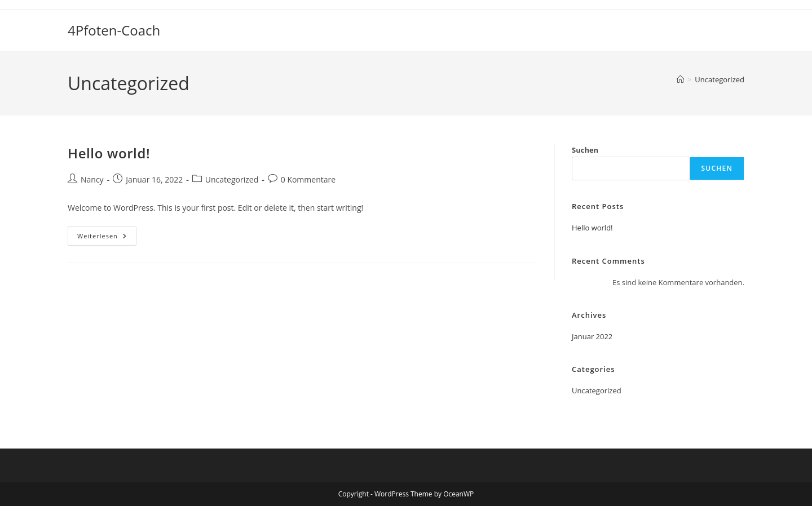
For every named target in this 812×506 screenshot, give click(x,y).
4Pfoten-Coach (114, 30)
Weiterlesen (107, 238)
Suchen (585, 150)
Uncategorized (720, 79)
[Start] (680, 79)
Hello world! (109, 153)
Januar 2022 (592, 336)
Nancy (92, 179)
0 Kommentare (308, 179)
